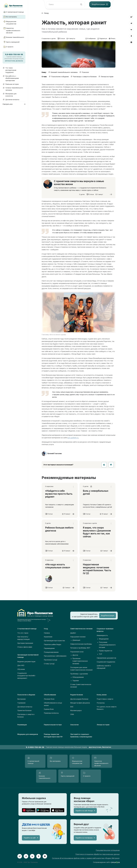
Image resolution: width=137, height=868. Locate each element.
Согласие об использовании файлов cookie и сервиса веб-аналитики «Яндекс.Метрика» (86, 858)
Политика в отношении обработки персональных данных (98, 854)
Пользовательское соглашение (108, 850)
